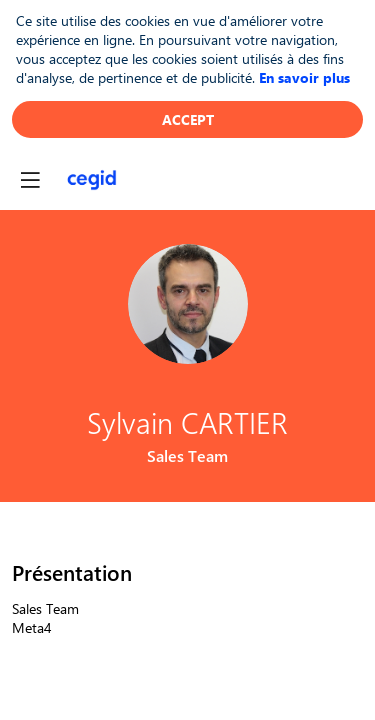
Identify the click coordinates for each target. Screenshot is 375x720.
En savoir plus (304, 77)
